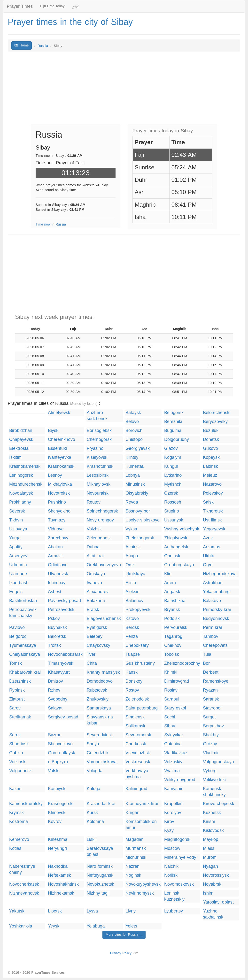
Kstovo (132, 619)
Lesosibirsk (98, 475)
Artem (170, 583)
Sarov (15, 708)
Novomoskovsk (179, 884)
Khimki (171, 672)
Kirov (169, 822)
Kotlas (15, 848)
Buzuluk (211, 431)
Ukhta (209, 556)
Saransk (211, 699)
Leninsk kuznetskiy (174, 896)
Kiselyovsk (97, 457)
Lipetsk (55, 911)
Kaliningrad (136, 789)
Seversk (17, 511)
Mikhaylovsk (99, 484)
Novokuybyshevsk (143, 884)
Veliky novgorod (180, 780)
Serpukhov (213, 726)
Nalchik (171, 866)
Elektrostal (19, 449)
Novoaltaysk (21, 493)
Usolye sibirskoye (143, 520)
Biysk (53, 431)
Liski (91, 840)
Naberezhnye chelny (22, 869)
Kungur (171, 466)
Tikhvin (16, 520)
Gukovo (210, 449)
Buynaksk (57, 628)
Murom (210, 857)
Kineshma (58, 840)
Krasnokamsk (61, 466)
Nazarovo (212, 484)
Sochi (170, 717)
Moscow (172, 848)
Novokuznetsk (100, 884)
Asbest (55, 592)
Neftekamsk (59, 875)
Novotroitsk (59, 493)
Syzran (55, 735)
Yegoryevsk (214, 529)
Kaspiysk (57, 789)
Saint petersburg (142, 708)
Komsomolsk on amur (141, 825)
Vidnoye (56, 529)
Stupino (172, 511)
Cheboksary (137, 645)
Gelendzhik (98, 753)
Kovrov (55, 822)
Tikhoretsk (213, 511)
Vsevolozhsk (138, 753)
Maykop (211, 840)
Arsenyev (18, 556)
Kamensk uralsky (26, 804)
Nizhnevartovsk (24, 893)
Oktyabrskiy (137, 493)
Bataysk (133, 413)
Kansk (132, 672)
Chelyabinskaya (25, 654)
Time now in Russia (51, 224)
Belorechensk (216, 413)
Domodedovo (100, 681)
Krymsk (16, 813)
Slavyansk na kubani (100, 720)
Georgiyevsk (138, 449)
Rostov (132, 690)
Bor (206, 663)
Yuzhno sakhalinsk (213, 914)
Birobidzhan (21, 431)
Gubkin (16, 753)
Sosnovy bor (138, 511)
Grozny (210, 744)
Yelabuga (96, 926)
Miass (209, 848)
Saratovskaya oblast (100, 852)
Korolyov (173, 813)
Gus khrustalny (140, 663)
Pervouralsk (176, 628)
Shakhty (211, 735)
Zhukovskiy (98, 699)
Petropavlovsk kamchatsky (23, 613)
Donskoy (134, 681)
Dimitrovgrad (177, 681)
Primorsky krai (217, 610)
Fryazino (95, 449)
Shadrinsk (19, 744)
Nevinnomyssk (140, 893)
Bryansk (172, 610)
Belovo (132, 422)
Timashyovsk (61, 663)
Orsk (130, 565)
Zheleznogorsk (140, 538)
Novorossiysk (216, 875)
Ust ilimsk (212, 520)
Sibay (170, 726)
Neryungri (57, 848)
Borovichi (134, 431)
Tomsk (15, 663)
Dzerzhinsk (20, 681)
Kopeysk (211, 457)
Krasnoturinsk (100, 466)
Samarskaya (99, 708)
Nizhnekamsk (61, 893)
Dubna (93, 547)
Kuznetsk (212, 813)
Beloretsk (57, 637)
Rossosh (173, 502)
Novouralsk (98, 493)
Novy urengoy (100, 520)
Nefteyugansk (100, 875)
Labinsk (210, 466)
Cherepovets (215, 645)
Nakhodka (58, 866)
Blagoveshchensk (104, 619)
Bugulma (173, 431)
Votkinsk (17, 762)
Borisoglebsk (99, 431)
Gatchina (173, 744)
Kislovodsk (213, 831)
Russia (43, 46)
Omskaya (96, 574)
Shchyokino (59, 511)
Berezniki (173, 422)
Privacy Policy (121, 953)
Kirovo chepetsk (219, 804)
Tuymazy (57, 520)
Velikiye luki (214, 780)
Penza (132, 637)
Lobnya (133, 475)
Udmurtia (18, 565)
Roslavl (171, 690)
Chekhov (173, 645)
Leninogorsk (21, 475)
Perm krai (212, 628)
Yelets (131, 926)
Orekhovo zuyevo (104, 565)
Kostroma (19, 822)
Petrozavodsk (61, 610)
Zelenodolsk (137, 699)
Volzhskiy (173, 762)
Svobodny (58, 699)
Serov (15, 735)
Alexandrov (98, 592)
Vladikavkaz (176, 753)
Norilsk (171, 875)
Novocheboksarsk (65, 654)
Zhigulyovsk (176, 538)
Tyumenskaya (23, 645)
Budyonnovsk (216, 619)
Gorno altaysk (62, 753)
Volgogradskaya (218, 762)
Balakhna (96, 601)
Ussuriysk (174, 520)
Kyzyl (169, 831)
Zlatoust (17, 699)
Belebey (95, 637)
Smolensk (135, 717)
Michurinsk (136, 857)
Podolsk (172, 619)
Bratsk (93, 610)
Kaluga (93, 789)
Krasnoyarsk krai (142, 804)
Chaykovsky (98, 645)
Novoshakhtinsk (63, 884)
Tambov (211, 637)
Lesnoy (55, 475)
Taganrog (173, 637)
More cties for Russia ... (124, 935)
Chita (92, 663)
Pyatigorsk (97, 628)
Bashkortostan (23, 601)
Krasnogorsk (60, 804)
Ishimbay (57, 583)
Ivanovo (94, 583)
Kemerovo (19, 840)
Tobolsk (172, 654)
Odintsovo (58, 565)
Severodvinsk (100, 735)
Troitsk (54, 645)
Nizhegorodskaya (220, 574)
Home (22, 45)
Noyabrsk (212, 884)
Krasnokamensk (25, 466)
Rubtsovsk (97, 690)
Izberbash (19, 583)
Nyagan (210, 866)
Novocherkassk (24, 884)
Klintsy (132, 457)
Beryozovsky (215, 422)
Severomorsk (138, 735)
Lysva (92, 911)
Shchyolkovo (60, 744)
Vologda (95, 771)
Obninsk (172, 556)
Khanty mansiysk (103, 672)
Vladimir (211, 753)
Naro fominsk (100, 866)
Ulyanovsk (58, 574)
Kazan (15, 789)
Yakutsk (17, 911)
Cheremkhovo (62, 440)
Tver (91, 654)
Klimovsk (57, 813)
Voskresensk (138, 762)
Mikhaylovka (60, 484)
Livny (131, 911)
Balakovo (212, 601)
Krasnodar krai (101, 804)
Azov (208, 538)
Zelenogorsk (99, 538)
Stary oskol (175, 708)
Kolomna (95, 822)
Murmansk (136, 848)
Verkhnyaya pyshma (137, 774)
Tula (207, 654)
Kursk (92, 813)
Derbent (211, 672)
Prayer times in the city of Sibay (70, 22)
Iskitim (15, 457)
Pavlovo (17, 628)
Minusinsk (135, 484)
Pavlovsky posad (64, 601)
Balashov (134, 601)
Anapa (132, 556)
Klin (168, 574)
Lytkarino (173, 475)
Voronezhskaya (102, 762)
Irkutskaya (135, 574)
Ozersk (171, 493)
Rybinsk (17, 690)
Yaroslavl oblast (218, 902)
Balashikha (175, 601)
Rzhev (54, 690)
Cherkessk (136, 744)
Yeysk (54, 926)
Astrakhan (213, 583)
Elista (131, 583)
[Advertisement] (124, 90)
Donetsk (211, 440)
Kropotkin (173, 804)
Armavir (55, 556)
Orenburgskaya (179, 565)
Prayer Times (20, 6)
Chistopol (135, 440)
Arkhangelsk (176, 547)
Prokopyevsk (138, 610)
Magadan (135, 840)
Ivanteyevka (60, 457)
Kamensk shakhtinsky (214, 792)
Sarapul (172, 699)
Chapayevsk (21, 440)
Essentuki (57, 449)
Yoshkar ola (21, 926)
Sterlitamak (20, 717)
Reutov (94, 502)
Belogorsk (174, 413)
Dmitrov (55, 681)
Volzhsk (94, 529)
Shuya (93, 744)
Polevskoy (213, 493)
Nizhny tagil (98, 893)
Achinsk (133, 547)
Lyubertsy (174, 911)
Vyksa (131, 529)
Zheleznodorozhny (182, 663)
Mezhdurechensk (26, 484)
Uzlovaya (18, 529)
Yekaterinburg (216, 592)
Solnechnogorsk (102, 511)
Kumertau (135, 466)
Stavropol (212, 708)
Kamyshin (174, 789)
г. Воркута (58, 762)
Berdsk (132, 628)
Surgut (209, 717)
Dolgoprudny (177, 440)
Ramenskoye (216, 681)
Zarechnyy (58, 538)
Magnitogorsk (177, 840)
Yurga (15, 538)
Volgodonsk (20, 771)
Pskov (54, 619)
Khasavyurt (59, 672)
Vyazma (172, 771)
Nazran (132, 866)
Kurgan (132, 813)
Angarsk (172, 592)
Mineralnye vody (180, 857)
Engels (16, 592)
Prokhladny (20, 502)
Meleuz (210, 475)
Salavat (55, 708)
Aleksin (132, 592)
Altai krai (95, 556)
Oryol (208, 565)
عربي (75, 6)
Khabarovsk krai (25, 672)
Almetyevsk (59, 413)
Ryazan (210, 690)
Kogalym (173, 457)
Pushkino (57, 502)
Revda (132, 502)
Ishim (208, 893)
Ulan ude (18, 574)
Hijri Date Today (52, 6)
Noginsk (133, 875)
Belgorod (18, 637)
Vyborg (210, 771)
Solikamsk (135, 726)
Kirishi (209, 822)
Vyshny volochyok (182, 529)
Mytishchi (173, 484)
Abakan (55, 547)
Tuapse (133, 654)
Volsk (53, 771)
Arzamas (212, 547)
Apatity (16, 547)
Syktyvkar (174, 735)
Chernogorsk (99, 440)
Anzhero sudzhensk (97, 416)
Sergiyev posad (63, 717)
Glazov (171, 449)
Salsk (208, 502)
